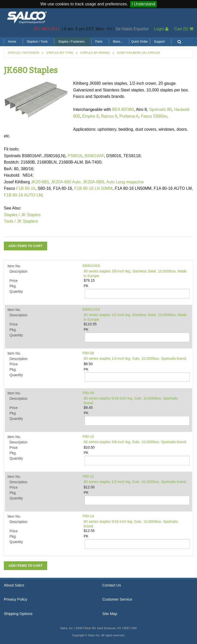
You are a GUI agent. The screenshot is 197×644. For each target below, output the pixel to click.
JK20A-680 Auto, (66, 182)
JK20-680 (40, 182)
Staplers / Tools (37, 42)
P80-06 (88, 353)
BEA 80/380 (123, 110)
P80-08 (88, 393)
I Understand (143, 4)
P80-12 (88, 476)
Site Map (110, 614)
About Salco (14, 585)
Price (14, 281)
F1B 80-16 (26, 188)
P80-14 (88, 516)
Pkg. (13, 286)
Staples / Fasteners (71, 42)
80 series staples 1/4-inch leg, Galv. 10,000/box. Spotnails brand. (135, 358)
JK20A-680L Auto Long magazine (113, 182)
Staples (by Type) (60, 53)
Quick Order (140, 42)
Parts (99, 42)
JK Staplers (27, 221)
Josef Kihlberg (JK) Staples (138, 53)
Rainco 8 (109, 116)
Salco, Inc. (27, 17)
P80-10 (88, 437)
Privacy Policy (16, 599)
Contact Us (112, 585)
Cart (184, 29)
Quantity (16, 291)
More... (118, 42)
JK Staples (31, 215)
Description (18, 271)
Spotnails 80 (160, 110)
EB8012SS (91, 309)
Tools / (10, 221)
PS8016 (75, 156)
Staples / (12, 215)
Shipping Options (18, 614)
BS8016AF (94, 156)
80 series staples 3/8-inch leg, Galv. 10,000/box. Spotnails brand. (135, 442)
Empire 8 (91, 116)
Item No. (14, 266)
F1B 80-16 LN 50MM (93, 188)
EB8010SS (91, 266)
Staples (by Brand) (95, 53)
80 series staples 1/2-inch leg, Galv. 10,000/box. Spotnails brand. (135, 482)
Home (12, 42)
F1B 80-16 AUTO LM (23, 195)
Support (159, 42)
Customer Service (117, 599)
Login (161, 29)
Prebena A (129, 116)
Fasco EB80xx (154, 116)
